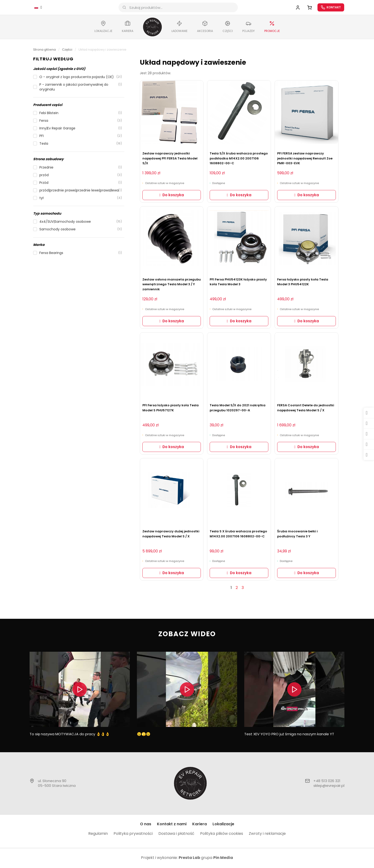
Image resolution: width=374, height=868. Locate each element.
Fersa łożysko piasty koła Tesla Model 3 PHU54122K (303, 283)
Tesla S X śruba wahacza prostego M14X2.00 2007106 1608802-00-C (238, 535)
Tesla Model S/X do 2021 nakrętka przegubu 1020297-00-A (238, 408)
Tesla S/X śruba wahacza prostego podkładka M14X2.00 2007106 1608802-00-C (239, 159)
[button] (79, 71)
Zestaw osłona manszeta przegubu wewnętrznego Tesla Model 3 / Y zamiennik (172, 285)
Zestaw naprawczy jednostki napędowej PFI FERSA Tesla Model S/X (170, 159)
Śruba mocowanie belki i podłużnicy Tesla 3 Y (297, 535)
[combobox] (180, 8)
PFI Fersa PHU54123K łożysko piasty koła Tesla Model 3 (238, 283)
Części (67, 50)
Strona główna (44, 50)
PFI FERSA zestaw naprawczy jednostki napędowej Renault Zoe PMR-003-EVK (305, 159)
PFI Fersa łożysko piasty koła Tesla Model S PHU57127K (171, 408)
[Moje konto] (296, 8)
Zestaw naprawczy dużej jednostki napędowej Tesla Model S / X (171, 535)
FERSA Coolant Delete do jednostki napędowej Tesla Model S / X (306, 408)
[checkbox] (73, 78)
